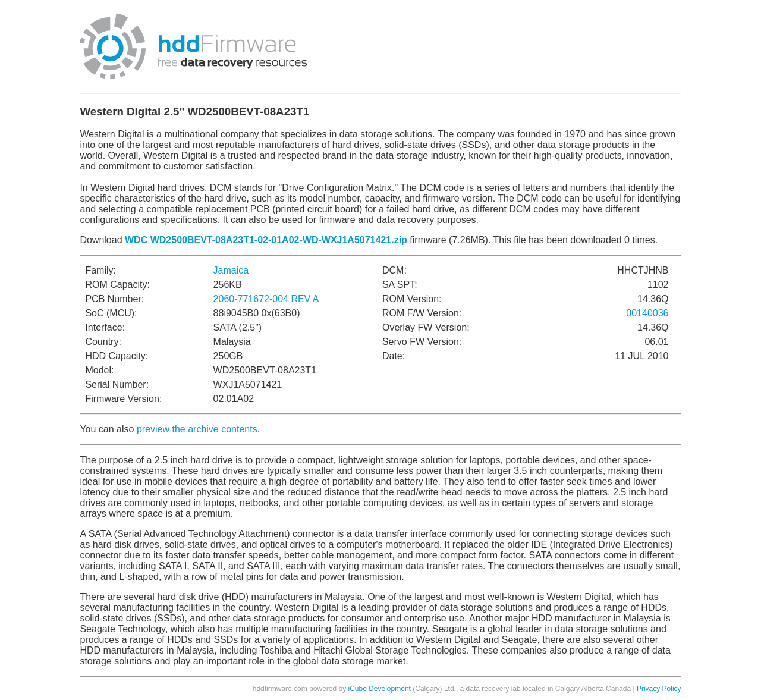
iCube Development (380, 689)
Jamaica (231, 270)
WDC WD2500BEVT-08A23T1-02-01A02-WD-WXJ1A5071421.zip (266, 240)
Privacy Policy (659, 689)
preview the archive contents (197, 429)
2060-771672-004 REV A (266, 299)
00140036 (647, 313)
